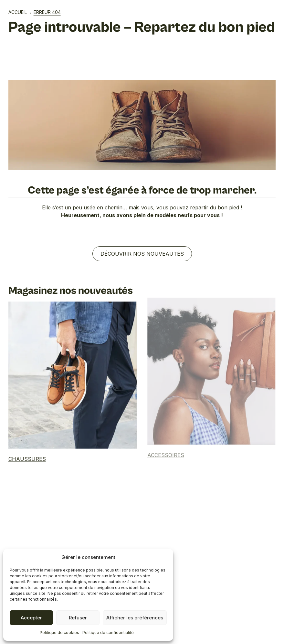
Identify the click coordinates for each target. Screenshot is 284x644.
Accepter (31, 618)
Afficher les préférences (135, 618)
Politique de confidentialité (108, 633)
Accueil (18, 12)
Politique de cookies (59, 633)
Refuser (78, 618)
